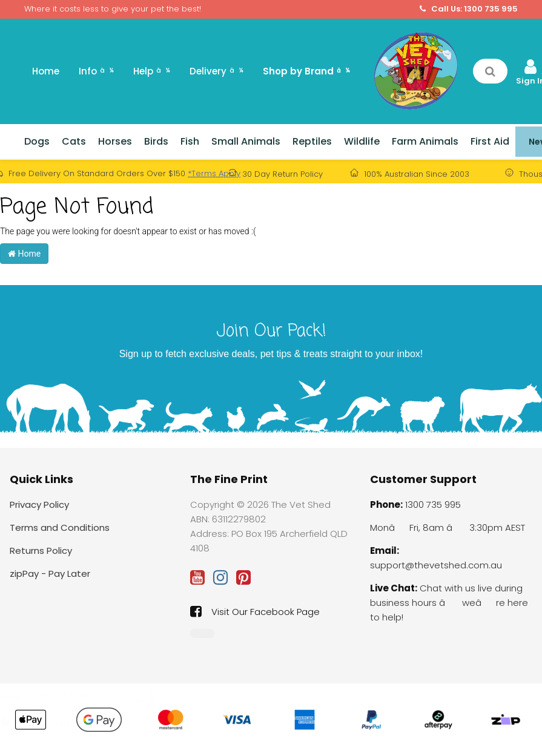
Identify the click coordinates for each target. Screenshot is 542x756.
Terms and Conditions (60, 528)
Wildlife (362, 141)
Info (96, 71)
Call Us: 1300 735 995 (469, 9)
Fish (190, 141)
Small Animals (246, 141)
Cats (74, 141)
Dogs (37, 141)
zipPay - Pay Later (50, 574)
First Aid (490, 141)
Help (152, 71)
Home (46, 71)
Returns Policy (41, 551)
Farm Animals (425, 141)
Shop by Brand (306, 71)
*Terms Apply (214, 173)
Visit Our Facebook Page (255, 611)
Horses (115, 141)
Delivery (216, 71)
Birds (156, 141)
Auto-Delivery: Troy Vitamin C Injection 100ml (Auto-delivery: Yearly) (89, 714)
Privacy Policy (39, 505)
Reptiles (312, 141)
